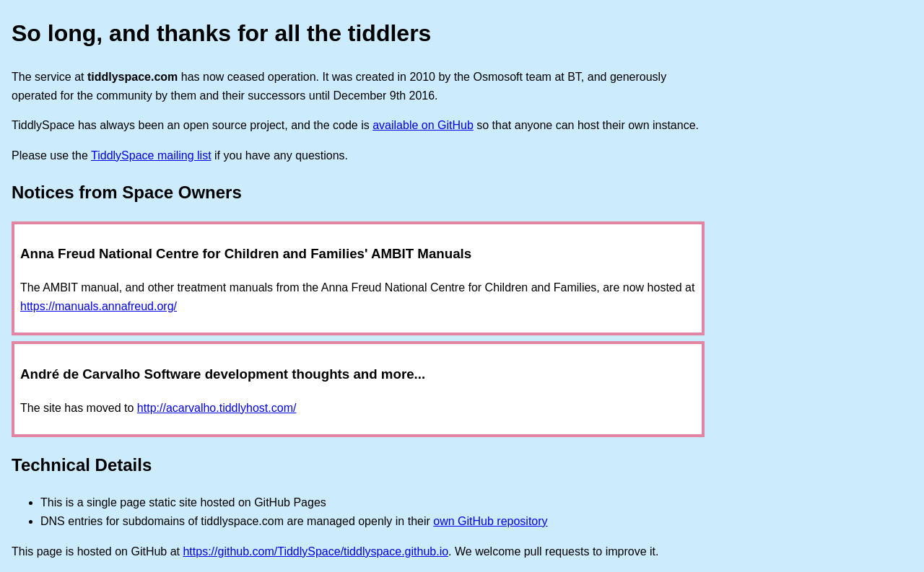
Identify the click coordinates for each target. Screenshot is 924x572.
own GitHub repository (490, 521)
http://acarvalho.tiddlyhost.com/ (217, 408)
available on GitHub (423, 125)
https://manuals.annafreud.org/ (99, 306)
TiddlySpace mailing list (151, 155)
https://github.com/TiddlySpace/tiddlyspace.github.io (315, 551)
